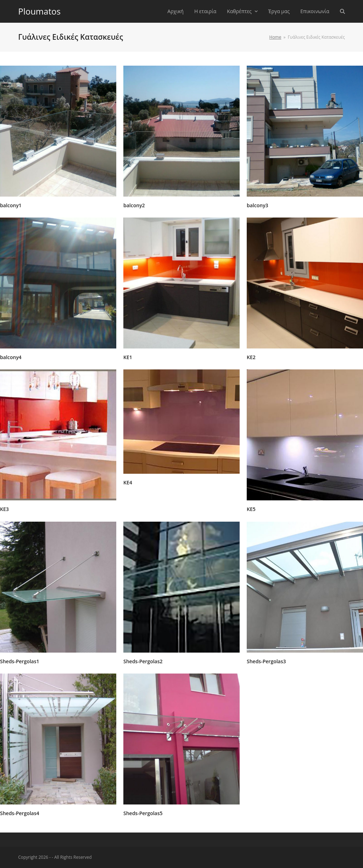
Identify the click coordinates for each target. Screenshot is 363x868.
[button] (342, 11)
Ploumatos (39, 11)
